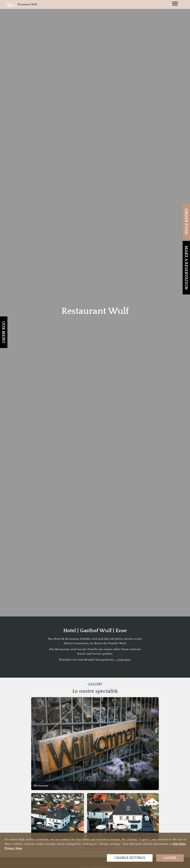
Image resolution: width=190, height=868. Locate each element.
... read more (122, 660)
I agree (170, 858)
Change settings (130, 858)
